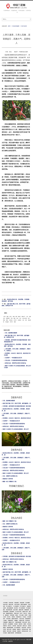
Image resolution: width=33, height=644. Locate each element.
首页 (9, 26)
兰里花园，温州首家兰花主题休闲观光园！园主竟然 (17, 406)
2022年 (15, 320)
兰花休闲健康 (15, 26)
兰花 (27, 317)
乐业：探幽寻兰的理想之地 (10, 476)
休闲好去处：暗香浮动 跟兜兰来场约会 (15, 363)
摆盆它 (19, 317)
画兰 (26, 320)
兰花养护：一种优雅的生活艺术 (13, 358)
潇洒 (7, 317)
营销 (4, 320)
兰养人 (11, 317)
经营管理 (8, 318)
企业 (20, 318)
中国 (12, 318)
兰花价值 (11, 320)
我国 (15, 322)
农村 (29, 318)
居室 (16, 317)
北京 (23, 320)
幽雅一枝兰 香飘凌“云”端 (9, 481)
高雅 (14, 317)
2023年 (11, 322)
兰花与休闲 (24, 26)
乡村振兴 (19, 320)
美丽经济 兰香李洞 (8, 479)
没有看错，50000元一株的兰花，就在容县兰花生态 (17, 418)
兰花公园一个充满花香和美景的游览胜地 (16, 360)
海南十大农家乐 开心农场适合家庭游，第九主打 (16, 429)
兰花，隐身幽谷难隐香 (11, 333)
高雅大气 (23, 317)
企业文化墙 (24, 318)
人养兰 (4, 317)
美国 (7, 320)
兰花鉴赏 (7, 322)
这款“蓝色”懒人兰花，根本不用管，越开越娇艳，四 (17, 403)
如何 (17, 318)
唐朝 (14, 318)
